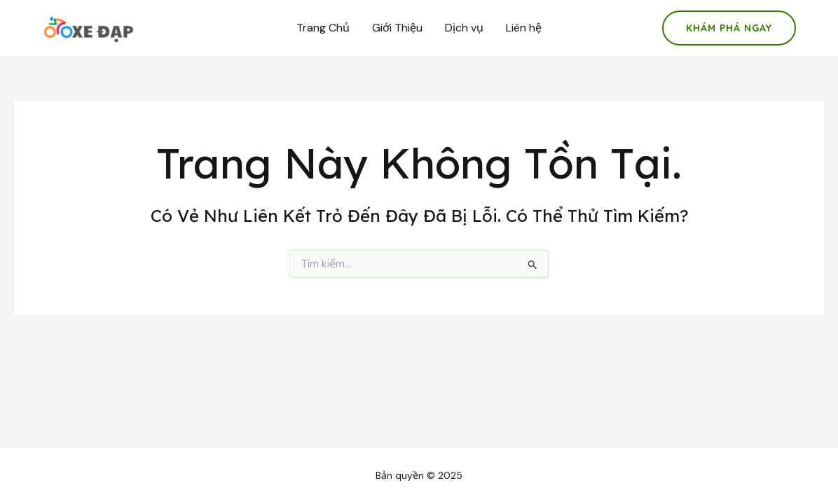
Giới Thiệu (397, 28)
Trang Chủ (323, 28)
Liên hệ (524, 28)
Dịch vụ (464, 28)
